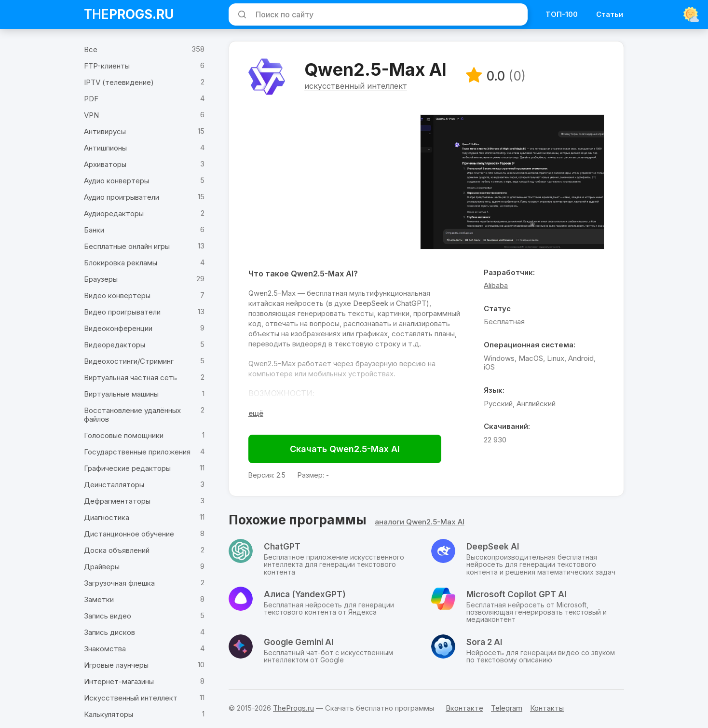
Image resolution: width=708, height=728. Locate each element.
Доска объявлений (117, 550)
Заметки (99, 599)
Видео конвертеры (117, 295)
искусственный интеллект (356, 86)
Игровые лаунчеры (116, 665)
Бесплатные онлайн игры (127, 246)
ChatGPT (411, 303)
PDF (91, 99)
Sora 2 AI (484, 643)
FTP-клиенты (107, 66)
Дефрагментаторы (117, 501)
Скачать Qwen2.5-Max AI (345, 449)
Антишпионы (105, 148)
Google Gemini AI (299, 643)
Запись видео (108, 616)
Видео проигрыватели (122, 312)
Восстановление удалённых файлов (132, 415)
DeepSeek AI (493, 547)
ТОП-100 (562, 14)
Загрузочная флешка (119, 583)
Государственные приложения (137, 452)
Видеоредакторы (115, 345)
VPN (91, 115)
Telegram (507, 708)
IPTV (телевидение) (119, 82)
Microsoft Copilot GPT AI (516, 595)
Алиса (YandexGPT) (305, 595)
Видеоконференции (118, 328)
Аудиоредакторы (114, 213)
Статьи (610, 14)
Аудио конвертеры (116, 181)
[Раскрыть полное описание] (256, 413)
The (129, 14)
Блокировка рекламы (121, 263)
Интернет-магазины (119, 681)
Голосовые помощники (124, 435)
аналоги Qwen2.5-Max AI (420, 522)
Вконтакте (464, 708)
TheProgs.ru (293, 708)
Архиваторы (105, 164)
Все (91, 49)
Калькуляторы (109, 714)
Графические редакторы (127, 468)
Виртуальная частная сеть (130, 378)
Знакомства (105, 649)
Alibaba (496, 286)
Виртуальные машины (121, 394)
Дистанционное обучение (129, 534)
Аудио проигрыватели (122, 197)
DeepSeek (371, 303)
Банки (94, 230)
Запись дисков (109, 632)
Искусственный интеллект (131, 698)
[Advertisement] (329, 182)
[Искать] (241, 14)
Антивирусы (105, 131)
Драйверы (102, 567)
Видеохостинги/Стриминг (129, 361)
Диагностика (107, 517)
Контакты (547, 708)
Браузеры (101, 279)
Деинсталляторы (114, 485)
